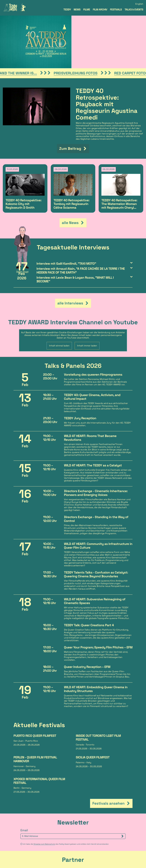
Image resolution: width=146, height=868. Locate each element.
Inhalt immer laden (87, 292)
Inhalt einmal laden (59, 292)
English (139, 4)
